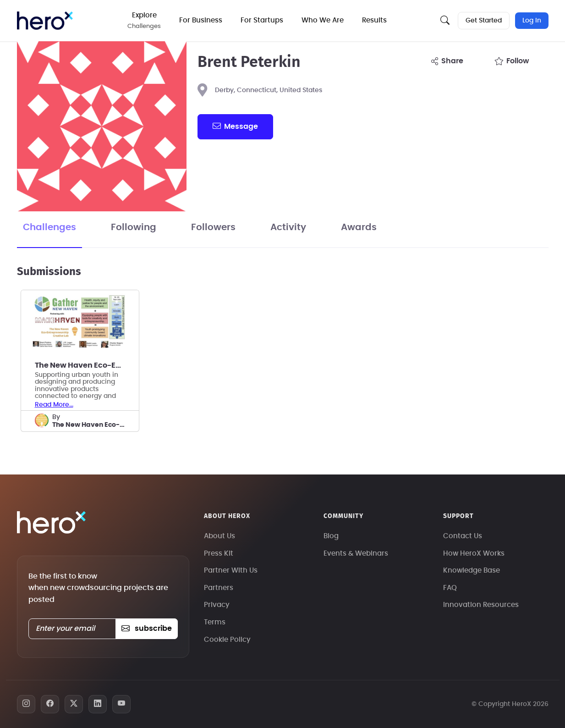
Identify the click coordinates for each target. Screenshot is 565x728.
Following (134, 227)
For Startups (262, 20)
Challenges (49, 227)
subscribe (146, 629)
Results (374, 20)
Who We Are (323, 20)
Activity (288, 227)
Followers (213, 227)
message (235, 126)
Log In (532, 21)
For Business (201, 20)
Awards (359, 227)
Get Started (484, 21)
